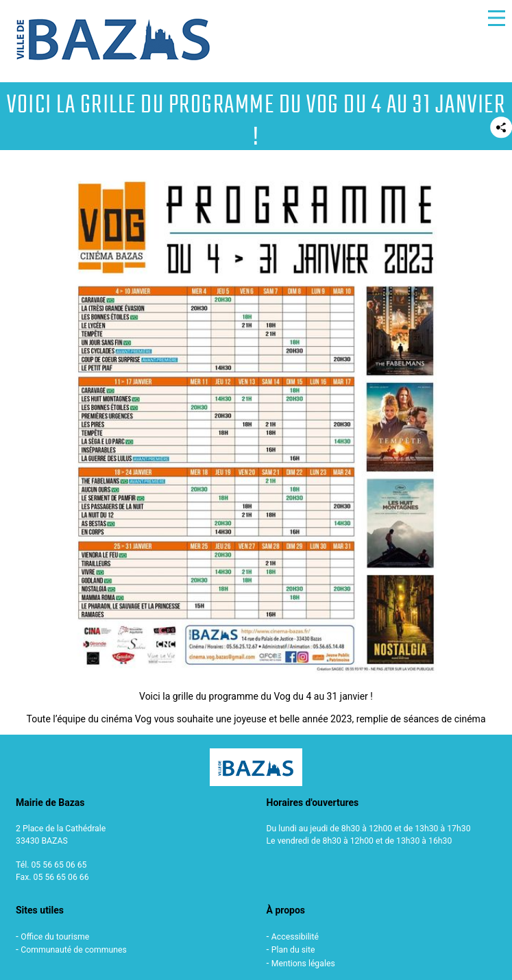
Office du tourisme (55, 937)
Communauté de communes (74, 950)
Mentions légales (303, 964)
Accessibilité (295, 937)
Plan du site (293, 950)
